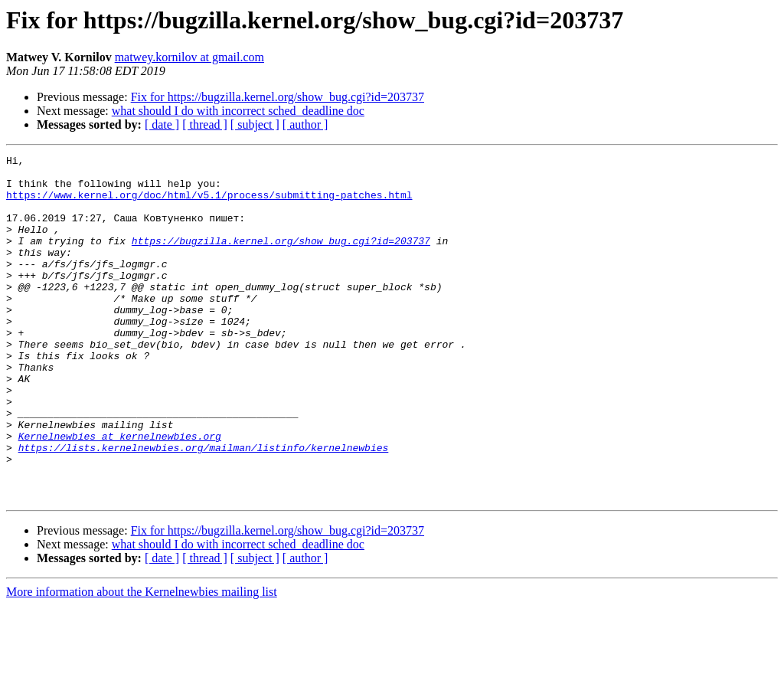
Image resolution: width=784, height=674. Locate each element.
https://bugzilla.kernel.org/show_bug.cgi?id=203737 (281, 259)
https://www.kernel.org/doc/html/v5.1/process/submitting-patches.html (209, 204)
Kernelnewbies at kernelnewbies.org (120, 493)
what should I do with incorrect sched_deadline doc (238, 111)
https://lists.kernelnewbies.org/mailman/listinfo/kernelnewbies (204, 507)
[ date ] (162, 124)
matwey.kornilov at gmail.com (189, 57)
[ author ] (305, 124)
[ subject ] (255, 124)
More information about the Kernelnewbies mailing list (142, 661)
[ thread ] (205, 124)
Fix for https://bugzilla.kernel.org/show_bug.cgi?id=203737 (278, 97)
